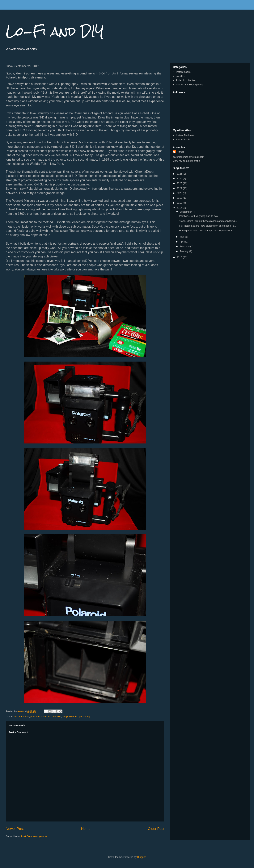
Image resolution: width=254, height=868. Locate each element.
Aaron (180, 152)
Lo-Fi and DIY (55, 31)
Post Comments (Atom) (34, 836)
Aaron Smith (183, 139)
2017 (180, 208)
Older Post (156, 829)
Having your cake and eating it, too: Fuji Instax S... (207, 231)
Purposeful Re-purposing (76, 717)
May (182, 237)
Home (86, 829)
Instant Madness (185, 135)
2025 (180, 174)
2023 (180, 183)
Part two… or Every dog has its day (198, 216)
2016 (180, 257)
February (185, 246)
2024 (180, 178)
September (186, 212)
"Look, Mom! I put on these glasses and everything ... (208, 221)
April (183, 242)
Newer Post (15, 829)
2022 (180, 188)
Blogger (142, 857)
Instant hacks (22, 717)
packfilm (35, 717)
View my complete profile (187, 161)
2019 (180, 198)
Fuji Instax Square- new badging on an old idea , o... (208, 226)
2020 (180, 193)
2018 (180, 203)
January (184, 251)
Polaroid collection (51, 717)
